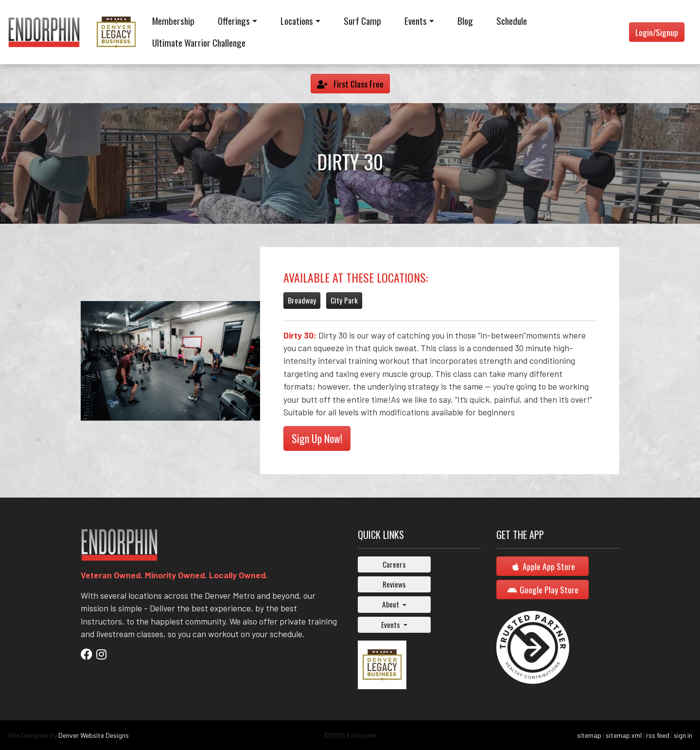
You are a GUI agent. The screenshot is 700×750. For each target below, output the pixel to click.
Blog (465, 21)
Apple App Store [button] (542, 566)
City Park (344, 300)
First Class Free (350, 84)
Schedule (512, 21)
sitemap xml (624, 735)
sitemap (589, 735)
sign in (683, 735)
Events (416, 21)
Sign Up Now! (317, 438)
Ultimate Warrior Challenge (199, 43)
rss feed (658, 735)
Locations (297, 21)
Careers (394, 564)
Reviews (394, 584)
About (392, 604)
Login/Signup (657, 32)
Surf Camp (362, 21)
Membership (173, 21)
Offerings (234, 21)
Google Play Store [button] (543, 589)
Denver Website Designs (94, 735)
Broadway (302, 300)
